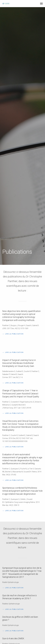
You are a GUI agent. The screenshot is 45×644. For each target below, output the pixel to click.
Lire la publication (13, 334)
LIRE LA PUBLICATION (13, 352)
